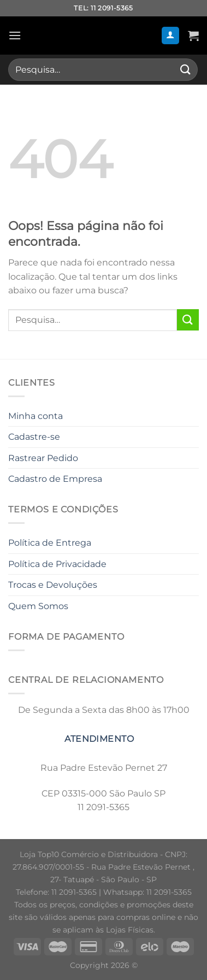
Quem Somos (38, 606)
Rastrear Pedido (43, 458)
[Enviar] (186, 70)
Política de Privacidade (57, 564)
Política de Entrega (50, 543)
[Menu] (15, 35)
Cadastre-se (34, 437)
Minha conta (36, 416)
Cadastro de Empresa (55, 479)
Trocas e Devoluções (53, 585)
